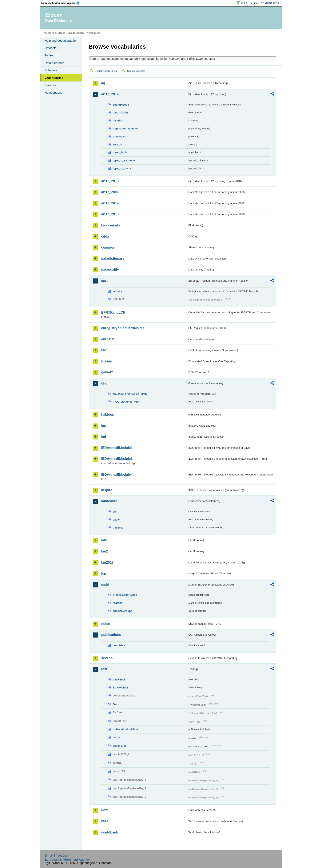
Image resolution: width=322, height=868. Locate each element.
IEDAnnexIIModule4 (117, 475)
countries (119, 645)
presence (119, 136)
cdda (105, 236)
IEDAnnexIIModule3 (117, 459)
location (118, 120)
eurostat (108, 339)
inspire (107, 490)
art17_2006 (110, 192)
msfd (105, 585)
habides (108, 415)
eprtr (105, 281)
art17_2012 (110, 203)
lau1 (105, 540)
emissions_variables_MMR (130, 394)
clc (115, 512)
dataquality (110, 270)
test (104, 669)
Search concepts (136, 71)
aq (103, 83)
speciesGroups (123, 611)
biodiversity (111, 225)
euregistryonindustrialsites (123, 328)
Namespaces (53, 93)
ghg (104, 383)
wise (105, 821)
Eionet (61, 33)
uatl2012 (118, 528)
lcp (104, 573)
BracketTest (120, 688)
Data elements (54, 63)
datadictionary (113, 259)
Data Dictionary (76, 33)
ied (104, 437)
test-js (117, 737)
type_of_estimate (124, 160)
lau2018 (108, 562)
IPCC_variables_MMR (127, 402)
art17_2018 (110, 214)
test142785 (120, 746)
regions (118, 603)
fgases (107, 361)
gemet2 (107, 372)
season (118, 144)
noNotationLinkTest (125, 729)
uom (105, 810)
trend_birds (120, 152)
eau (115, 704)
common (108, 247)
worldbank (110, 832)
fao (104, 350)
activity (118, 291)
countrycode (121, 105)
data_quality (121, 112)
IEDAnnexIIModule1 (117, 448)
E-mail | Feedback (57, 856)
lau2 (105, 551)
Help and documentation (61, 41)
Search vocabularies (106, 71)
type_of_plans (122, 168)
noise (106, 624)
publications (111, 635)
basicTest (119, 680)
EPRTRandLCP (113, 312)
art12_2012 (110, 94)
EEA (62, 3)
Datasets (51, 48)
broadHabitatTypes (125, 595)
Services (50, 85)
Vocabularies (54, 78)
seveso (107, 658)
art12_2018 (110, 181)
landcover (109, 501)
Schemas (51, 70)
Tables (49, 55)
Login (244, 3)
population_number (125, 128)
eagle (116, 520)
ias (104, 426)
